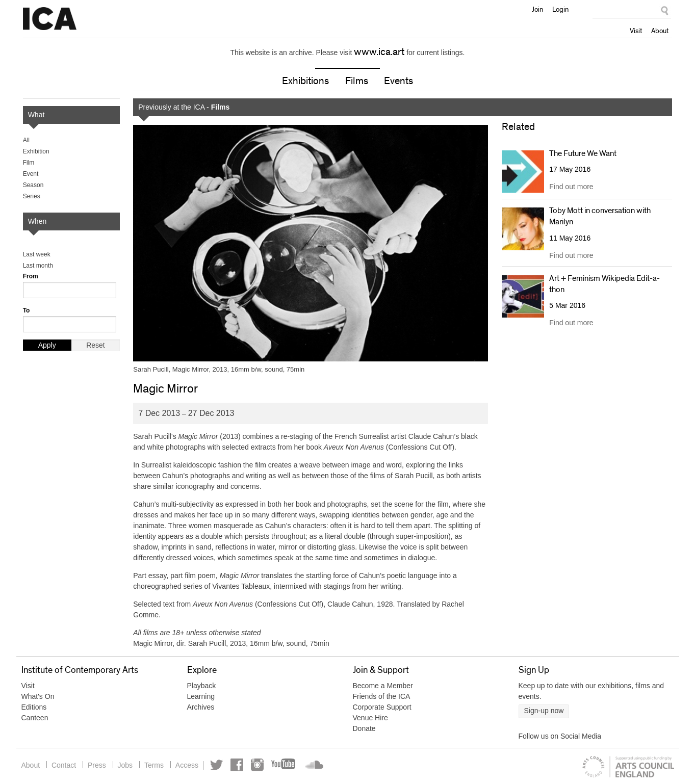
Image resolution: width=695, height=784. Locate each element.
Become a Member (383, 686)
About (660, 31)
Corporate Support (382, 708)
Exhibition (36, 151)
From (31, 276)
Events (398, 81)
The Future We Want (583, 153)
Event (31, 174)
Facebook (243, 765)
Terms (158, 765)
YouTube (291, 765)
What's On (38, 697)
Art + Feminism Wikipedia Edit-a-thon (604, 284)
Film (29, 163)
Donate (364, 729)
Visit (636, 31)
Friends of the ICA (382, 697)
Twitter (223, 765)
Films (357, 81)
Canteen (35, 718)
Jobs (128, 765)
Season (33, 185)
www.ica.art (379, 52)
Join (537, 9)
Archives (201, 708)
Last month (38, 266)
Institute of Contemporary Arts (50, 19)
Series (32, 196)
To (27, 310)
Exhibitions (305, 81)
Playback (202, 686)
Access (192, 765)
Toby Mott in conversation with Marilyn (600, 216)
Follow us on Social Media (560, 737)
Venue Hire (370, 718)
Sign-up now (544, 711)
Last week (37, 254)
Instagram (264, 765)
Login (560, 9)
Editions (34, 708)
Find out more (571, 187)
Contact (65, 765)
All (26, 140)
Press (99, 765)
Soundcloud (319, 765)
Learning (201, 697)
